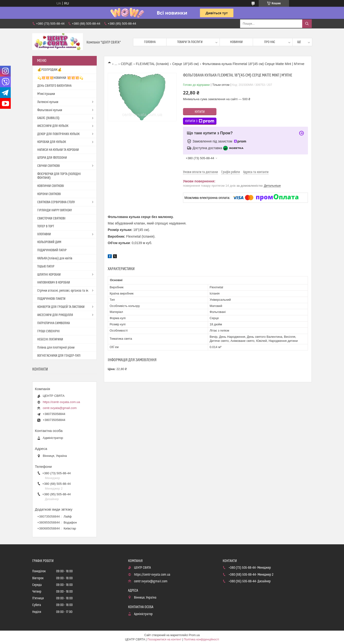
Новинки (236, 42)
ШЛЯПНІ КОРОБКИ (49, 275)
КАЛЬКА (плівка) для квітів (55, 258)
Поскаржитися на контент (164, 639)
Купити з (200, 121)
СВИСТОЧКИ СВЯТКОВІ (51, 218)
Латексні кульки (48, 102)
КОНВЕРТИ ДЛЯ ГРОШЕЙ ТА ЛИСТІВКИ (61, 307)
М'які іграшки (46, 94)
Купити (200, 112)
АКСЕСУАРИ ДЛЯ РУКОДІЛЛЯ (55, 315)
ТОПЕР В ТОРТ (46, 226)
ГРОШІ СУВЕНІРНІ (48, 331)
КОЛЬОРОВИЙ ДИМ (49, 242)
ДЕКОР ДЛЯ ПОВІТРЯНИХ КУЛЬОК (58, 134)
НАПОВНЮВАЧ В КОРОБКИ (54, 283)
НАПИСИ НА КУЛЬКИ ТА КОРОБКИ (58, 150)
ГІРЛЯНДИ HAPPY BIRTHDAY (55, 210)
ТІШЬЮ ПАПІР (46, 267)
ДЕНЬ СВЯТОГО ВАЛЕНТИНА (54, 86)
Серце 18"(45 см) (185, 64)
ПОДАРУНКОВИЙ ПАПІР (52, 250)
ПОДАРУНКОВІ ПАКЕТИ (51, 299)
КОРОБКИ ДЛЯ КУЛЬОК (52, 142)
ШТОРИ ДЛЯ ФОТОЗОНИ (52, 158)
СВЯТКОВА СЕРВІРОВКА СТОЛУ (56, 202)
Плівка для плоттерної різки (56, 348)
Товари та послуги (190, 42)
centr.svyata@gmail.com (60, 408)
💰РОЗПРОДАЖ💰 (49, 70)
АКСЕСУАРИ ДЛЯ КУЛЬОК (53, 126)
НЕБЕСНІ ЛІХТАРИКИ (50, 339)
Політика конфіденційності (201, 639)
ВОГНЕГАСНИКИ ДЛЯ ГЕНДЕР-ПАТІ (59, 356)
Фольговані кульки (50, 110)
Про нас (270, 42)
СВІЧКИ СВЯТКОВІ (49, 166)
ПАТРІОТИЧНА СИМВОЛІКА (54, 323)
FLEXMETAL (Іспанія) (152, 64)
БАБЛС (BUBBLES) (48, 118)
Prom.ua (194, 635)
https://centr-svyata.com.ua (61, 402)
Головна (150, 42)
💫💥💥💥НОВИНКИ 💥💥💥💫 (60, 78)
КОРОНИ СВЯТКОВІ (49, 194)
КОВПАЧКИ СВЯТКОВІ (51, 186)
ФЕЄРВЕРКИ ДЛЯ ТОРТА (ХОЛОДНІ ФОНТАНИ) (59, 176)
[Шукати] (307, 24)
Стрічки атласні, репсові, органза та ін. (63, 291)
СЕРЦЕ (127, 64)
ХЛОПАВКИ (44, 234)
